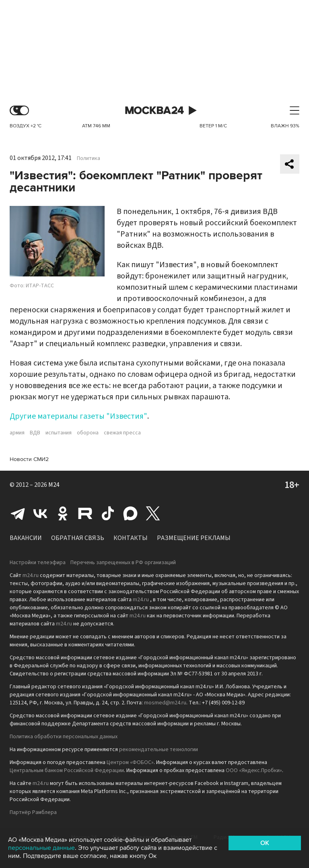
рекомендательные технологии (159, 750)
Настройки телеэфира (38, 563)
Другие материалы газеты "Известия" (78, 416)
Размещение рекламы (194, 538)
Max (130, 513)
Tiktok (108, 513)
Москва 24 (154, 111)
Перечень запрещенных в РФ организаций (123, 563)
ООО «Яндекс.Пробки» (254, 770)
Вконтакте (40, 513)
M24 (54, 485)
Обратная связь (78, 538)
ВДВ (35, 433)
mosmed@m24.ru (165, 703)
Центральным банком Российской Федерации (67, 770)
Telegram (18, 513)
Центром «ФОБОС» (130, 762)
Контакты (131, 538)
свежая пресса (122, 433)
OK (265, 843)
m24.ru (31, 575)
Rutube (85, 513)
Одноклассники (63, 513)
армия (17, 433)
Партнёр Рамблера (33, 812)
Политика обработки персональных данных (64, 737)
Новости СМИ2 (29, 459)
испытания (59, 433)
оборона (88, 433)
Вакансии (26, 538)
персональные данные (41, 848)
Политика (89, 158)
